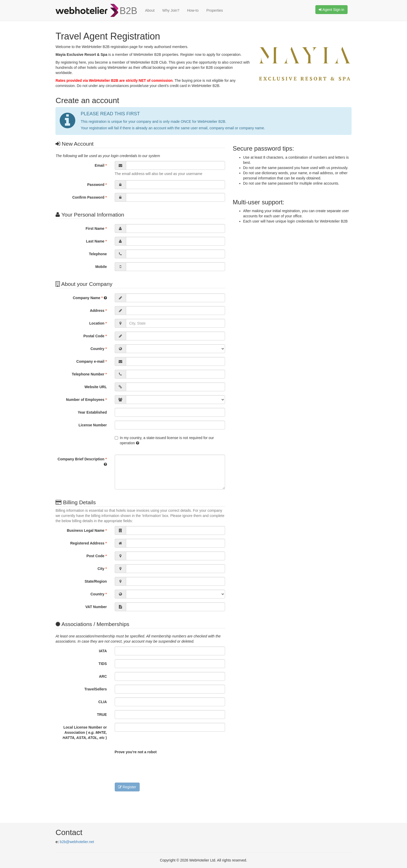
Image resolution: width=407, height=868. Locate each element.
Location (98, 323)
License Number (93, 425)
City (102, 569)
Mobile (101, 267)
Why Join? (171, 10)
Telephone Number (89, 374)
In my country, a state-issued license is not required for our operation (164, 440)
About (150, 10)
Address (98, 311)
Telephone (98, 254)
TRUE (102, 715)
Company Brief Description (82, 462)
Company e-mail (91, 361)
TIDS (103, 664)
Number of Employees (86, 400)
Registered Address (88, 543)
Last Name (96, 241)
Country (99, 349)
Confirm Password (89, 197)
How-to (193, 10)
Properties (215, 10)
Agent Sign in (331, 10)
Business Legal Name (87, 530)
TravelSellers (96, 689)
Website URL (96, 387)
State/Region (96, 581)
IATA (103, 651)
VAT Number (96, 607)
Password (97, 185)
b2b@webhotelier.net (77, 842)
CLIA (103, 702)
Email (101, 165)
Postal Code (95, 336)
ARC (103, 676)
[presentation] (154, 767)
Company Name (90, 298)
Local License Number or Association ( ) (85, 732)
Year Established (92, 412)
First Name (96, 228)
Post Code (97, 556)
